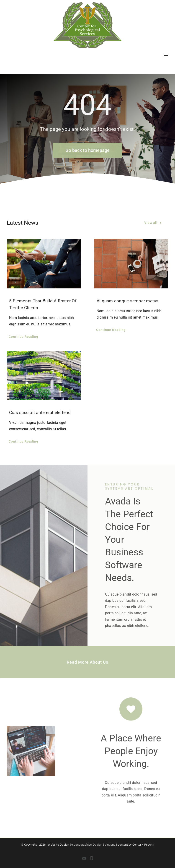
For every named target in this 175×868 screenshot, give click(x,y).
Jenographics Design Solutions (95, 845)
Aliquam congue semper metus (127, 301)
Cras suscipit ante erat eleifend (40, 413)
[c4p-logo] (87, 4)
